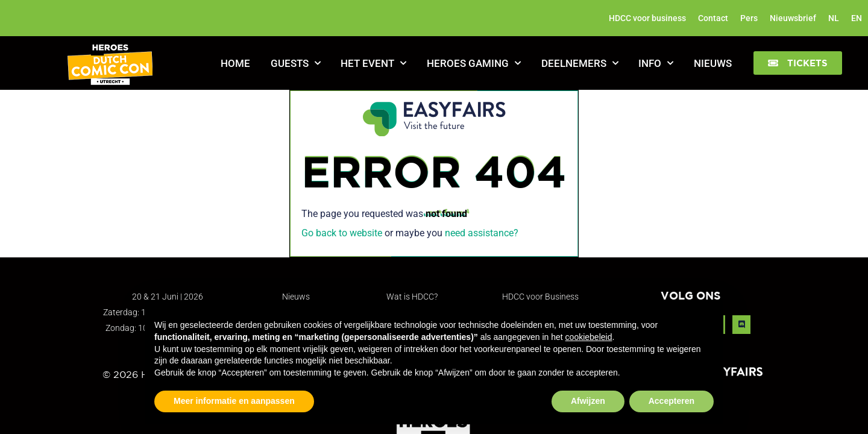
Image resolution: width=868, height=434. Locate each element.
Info (656, 63)
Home (235, 63)
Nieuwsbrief (793, 18)
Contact (713, 18)
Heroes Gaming (474, 63)
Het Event (373, 63)
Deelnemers (580, 63)
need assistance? (482, 233)
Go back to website (342, 233)
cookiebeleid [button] (589, 337)
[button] (798, 63)
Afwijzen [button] (588, 401)
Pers (749, 18)
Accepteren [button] (671, 401)
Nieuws (713, 63)
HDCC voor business (647, 18)
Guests (296, 63)
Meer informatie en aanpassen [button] (234, 401)
